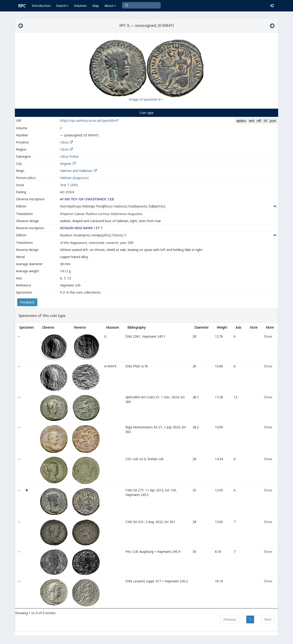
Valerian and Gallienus (76, 171)
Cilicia (64, 142)
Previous (230, 619)
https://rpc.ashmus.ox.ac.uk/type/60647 (89, 120)
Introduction (41, 6)
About (110, 6)
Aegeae (66, 164)
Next (268, 619)
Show (268, 336)
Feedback (27, 302)
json (273, 121)
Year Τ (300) (69, 185)
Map (96, 6)
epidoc (241, 121)
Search (62, 6)
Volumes (80, 6)
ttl (265, 121)
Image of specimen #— (146, 99)
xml (251, 121)
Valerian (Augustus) (74, 178)
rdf (259, 121)
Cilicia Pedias (69, 156)
